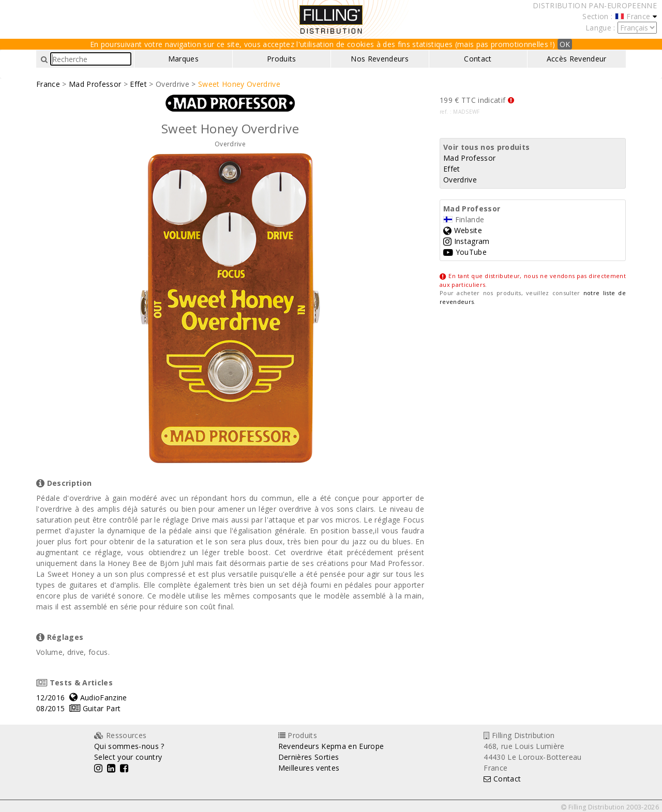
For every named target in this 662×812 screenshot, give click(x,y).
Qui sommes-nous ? (129, 746)
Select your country (128, 757)
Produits (282, 59)
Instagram (467, 241)
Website (463, 230)
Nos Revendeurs (380, 59)
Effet (138, 84)
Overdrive (460, 180)
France (48, 84)
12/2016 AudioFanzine (82, 698)
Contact (478, 59)
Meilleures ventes (309, 768)
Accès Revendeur (577, 59)
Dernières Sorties (309, 757)
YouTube (465, 252)
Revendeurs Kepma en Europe (331, 746)
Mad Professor (95, 84)
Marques (183, 59)
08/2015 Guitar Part (78, 708)
